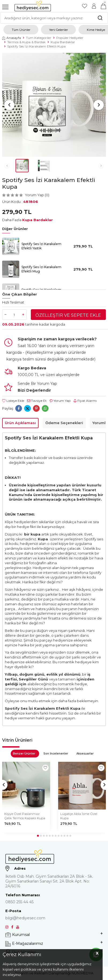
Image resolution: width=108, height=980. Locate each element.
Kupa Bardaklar (63, 42)
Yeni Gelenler (58, 30)
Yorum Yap (60, 401)
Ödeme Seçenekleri (64, 423)
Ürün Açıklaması (20, 423)
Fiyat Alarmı (85, 401)
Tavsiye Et (37, 401)
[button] (9, 105)
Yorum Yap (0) (37, 195)
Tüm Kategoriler (39, 38)
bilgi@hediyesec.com (25, 918)
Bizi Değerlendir (34, 390)
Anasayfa (12, 38)
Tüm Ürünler (21, 30)
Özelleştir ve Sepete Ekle (68, 315)
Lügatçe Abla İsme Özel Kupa (79, 816)
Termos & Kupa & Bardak (26, 42)
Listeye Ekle (13, 401)
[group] (54, 105)
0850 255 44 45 (19, 902)
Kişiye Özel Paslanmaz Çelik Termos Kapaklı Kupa (25, 816)
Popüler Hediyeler (70, 38)
